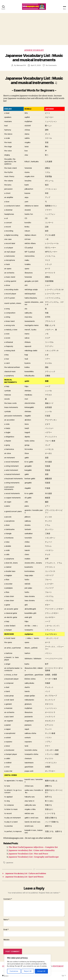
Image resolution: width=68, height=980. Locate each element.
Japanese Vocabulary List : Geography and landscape (34, 857)
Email (6, 930)
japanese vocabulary (34, 50)
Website (6, 940)
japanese (10, 863)
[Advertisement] (34, 29)
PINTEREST (58, 966)
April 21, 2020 (36, 65)
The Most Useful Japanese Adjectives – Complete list (33, 847)
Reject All (28, 971)
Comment (8, 899)
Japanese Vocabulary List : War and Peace (28, 854)
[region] (27, 965)
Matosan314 (21, 65)
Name (6, 920)
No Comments (51, 65)
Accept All (41, 971)
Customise (14, 971)
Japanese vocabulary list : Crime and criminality (32, 850)
